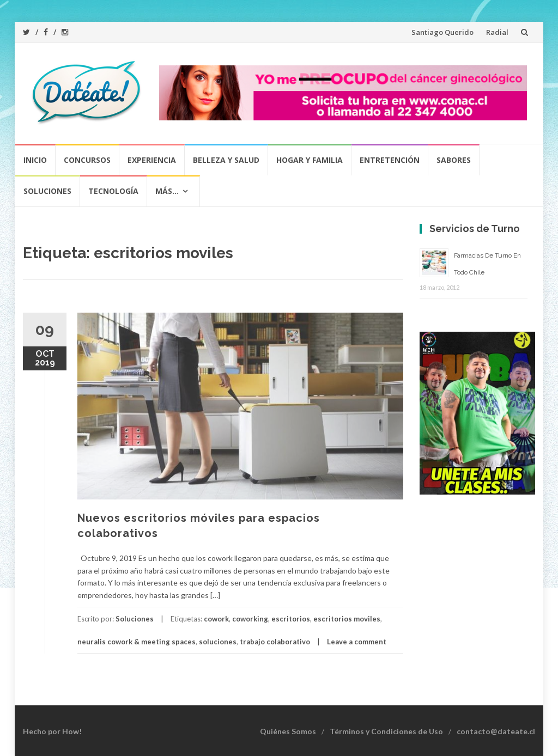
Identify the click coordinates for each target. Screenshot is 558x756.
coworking (250, 619)
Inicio (35, 160)
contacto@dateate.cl (496, 731)
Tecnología (113, 191)
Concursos (87, 160)
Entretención (390, 160)
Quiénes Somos (288, 731)
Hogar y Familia (310, 160)
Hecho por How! (52, 731)
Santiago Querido (442, 32)
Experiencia (152, 160)
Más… (167, 191)
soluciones (218, 642)
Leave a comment (357, 642)
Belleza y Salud (226, 160)
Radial (497, 32)
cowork (216, 619)
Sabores (454, 160)
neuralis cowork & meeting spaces (137, 642)
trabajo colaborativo (275, 642)
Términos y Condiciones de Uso (386, 731)
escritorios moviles (347, 619)
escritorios (291, 619)
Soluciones (47, 191)
